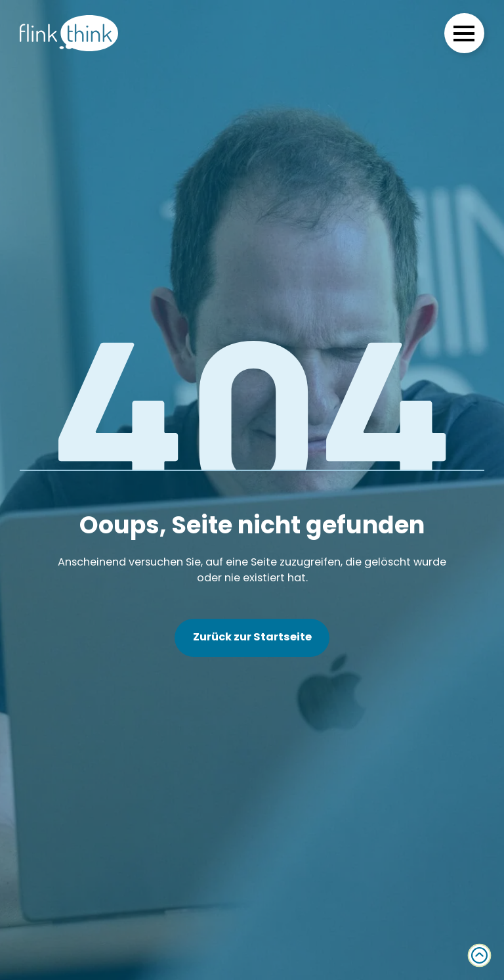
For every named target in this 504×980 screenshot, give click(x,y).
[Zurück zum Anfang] (479, 955)
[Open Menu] (464, 33)
